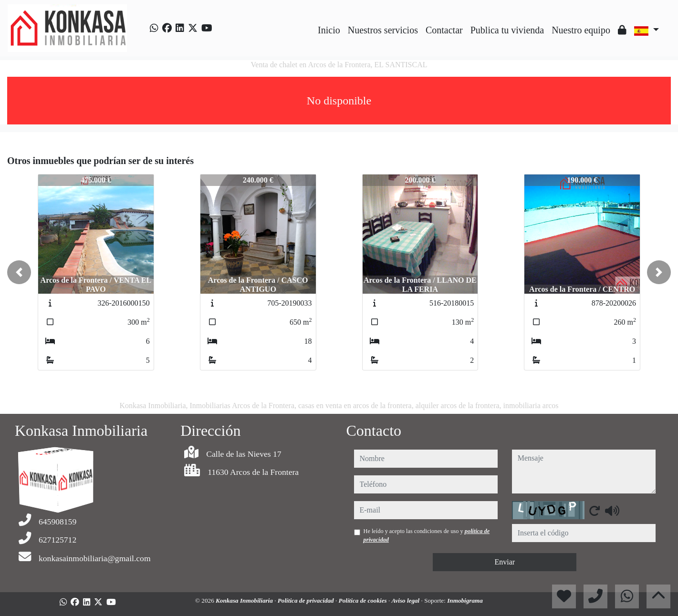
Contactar (444, 30)
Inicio (329, 30)
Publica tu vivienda (507, 30)
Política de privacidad (307, 601)
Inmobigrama (465, 601)
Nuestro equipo (581, 30)
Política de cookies (364, 601)
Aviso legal (407, 601)
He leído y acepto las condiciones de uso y (427, 535)
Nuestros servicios (383, 30)
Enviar (505, 562)
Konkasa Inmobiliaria (245, 601)
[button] (19, 272)
